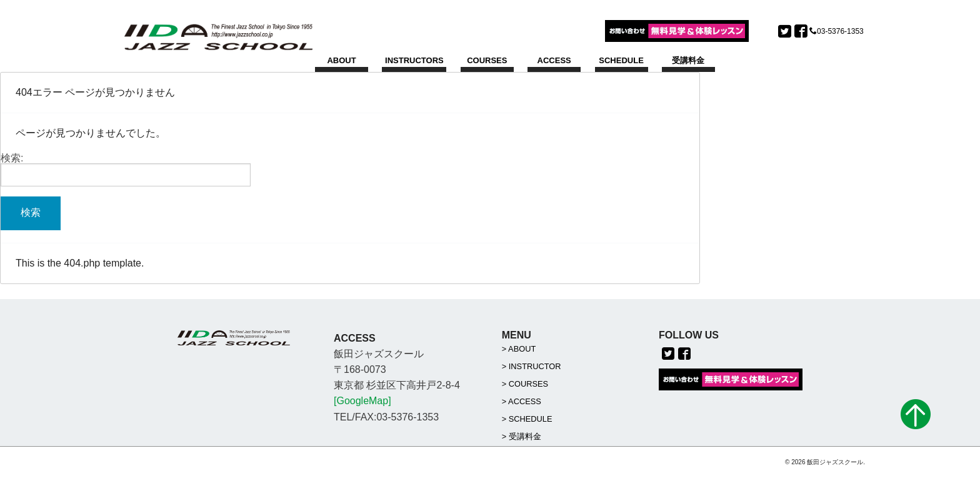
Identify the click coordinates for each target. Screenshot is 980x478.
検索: (12, 158)
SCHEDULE (621, 60)
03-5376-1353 (840, 31)
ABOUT (341, 60)
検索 (31, 212)
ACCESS (554, 60)
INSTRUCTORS (414, 60)
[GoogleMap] (362, 401)
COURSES (487, 60)
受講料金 (688, 60)
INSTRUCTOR (535, 366)
